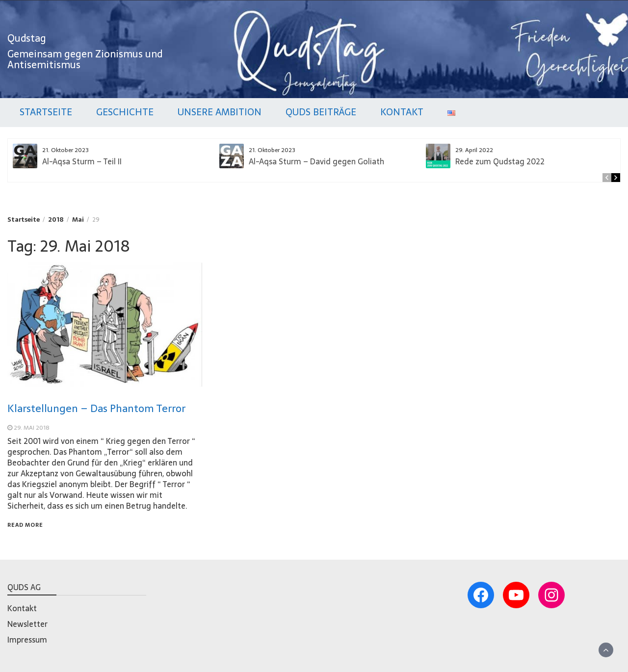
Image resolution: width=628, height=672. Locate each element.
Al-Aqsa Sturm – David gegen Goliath (316, 161)
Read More (25, 525)
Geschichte (125, 112)
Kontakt (402, 112)
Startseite (46, 112)
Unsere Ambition (220, 112)
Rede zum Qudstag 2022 (500, 161)
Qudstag (27, 38)
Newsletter (27, 624)
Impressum (27, 640)
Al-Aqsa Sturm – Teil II (82, 161)
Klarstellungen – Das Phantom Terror (96, 408)
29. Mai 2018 (32, 428)
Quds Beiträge (321, 112)
